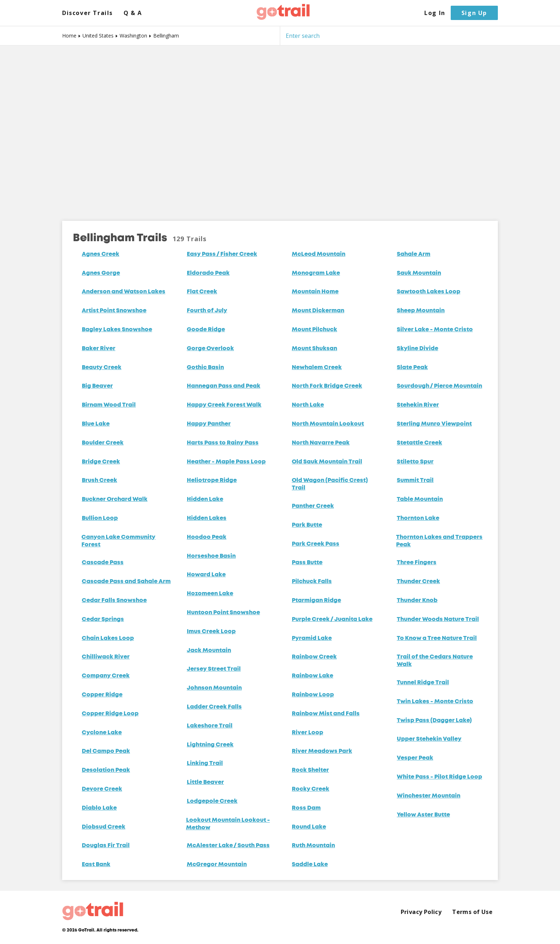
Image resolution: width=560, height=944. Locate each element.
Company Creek (106, 676)
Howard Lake (206, 575)
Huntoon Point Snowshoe (223, 613)
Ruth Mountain (313, 846)
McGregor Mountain (217, 865)
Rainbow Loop (313, 695)
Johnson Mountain (214, 688)
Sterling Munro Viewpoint (434, 424)
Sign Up (474, 13)
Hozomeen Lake (210, 594)
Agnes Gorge (101, 273)
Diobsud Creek (104, 827)
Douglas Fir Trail (106, 846)
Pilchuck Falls (312, 582)
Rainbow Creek (314, 657)
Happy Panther (209, 424)
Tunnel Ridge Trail (423, 683)
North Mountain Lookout (328, 424)
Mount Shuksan (314, 349)
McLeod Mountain (319, 254)
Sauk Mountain (419, 273)
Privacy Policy (421, 912)
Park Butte (307, 525)
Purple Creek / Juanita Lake (332, 620)
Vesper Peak (415, 758)
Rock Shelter (310, 770)
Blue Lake (96, 424)
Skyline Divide (417, 349)
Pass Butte (307, 563)
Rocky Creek (311, 789)
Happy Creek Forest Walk (224, 405)
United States (98, 36)
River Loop (307, 733)
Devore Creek (102, 789)
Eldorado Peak (208, 273)
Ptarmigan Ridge (316, 601)
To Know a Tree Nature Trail (437, 639)
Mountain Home (315, 292)
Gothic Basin (205, 368)
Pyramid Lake (312, 639)
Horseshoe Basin (211, 556)
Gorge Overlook (210, 349)
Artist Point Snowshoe (114, 311)
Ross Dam (306, 808)
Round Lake (309, 827)
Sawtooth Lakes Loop (429, 292)
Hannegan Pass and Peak (224, 386)
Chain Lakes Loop (108, 639)
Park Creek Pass (316, 544)
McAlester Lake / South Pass (228, 846)
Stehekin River (418, 405)
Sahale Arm (414, 254)
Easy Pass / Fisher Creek (222, 254)
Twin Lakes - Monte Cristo (435, 702)
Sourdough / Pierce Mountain (439, 386)
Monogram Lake (316, 273)
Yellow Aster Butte (423, 815)
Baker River (99, 349)
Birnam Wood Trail (109, 405)
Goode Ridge (206, 330)
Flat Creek (202, 292)
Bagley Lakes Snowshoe (117, 330)
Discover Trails (87, 13)
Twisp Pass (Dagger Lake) (434, 721)
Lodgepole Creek (212, 801)
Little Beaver (205, 782)
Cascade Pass (103, 563)
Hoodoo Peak (207, 537)
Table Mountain (420, 500)
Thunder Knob (417, 601)
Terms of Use (472, 912)
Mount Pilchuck (314, 330)
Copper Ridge (102, 695)
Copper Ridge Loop (110, 714)
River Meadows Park (322, 751)
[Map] (280, 128)
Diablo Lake (99, 808)
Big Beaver (97, 386)
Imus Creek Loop (211, 632)
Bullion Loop (100, 518)
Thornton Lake (418, 518)
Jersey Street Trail (214, 669)
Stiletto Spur (415, 462)
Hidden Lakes (207, 518)
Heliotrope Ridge (212, 481)
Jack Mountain (209, 651)
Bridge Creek (101, 462)
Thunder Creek (418, 582)
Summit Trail (415, 481)
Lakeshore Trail (210, 726)
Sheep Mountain (421, 311)
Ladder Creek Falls (214, 707)
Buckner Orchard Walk (115, 500)
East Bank (96, 865)
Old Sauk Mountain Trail (327, 462)
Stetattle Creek (419, 443)
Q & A (133, 13)
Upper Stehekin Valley (429, 739)
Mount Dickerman (318, 311)
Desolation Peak (106, 770)
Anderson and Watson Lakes (124, 292)
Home (69, 36)
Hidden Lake (205, 500)
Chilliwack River (106, 657)
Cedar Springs (103, 620)
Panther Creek (313, 506)
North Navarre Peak (321, 443)
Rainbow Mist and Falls (326, 714)
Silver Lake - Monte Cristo (435, 330)
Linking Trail (205, 764)
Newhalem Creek (317, 368)
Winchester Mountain (429, 796)
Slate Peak (412, 368)
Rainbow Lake (312, 676)
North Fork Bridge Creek (327, 386)
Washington (133, 36)
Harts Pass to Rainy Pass (223, 443)
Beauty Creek (102, 368)
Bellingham (166, 36)
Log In (435, 13)
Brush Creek (99, 481)
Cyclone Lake (102, 733)
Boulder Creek (103, 443)
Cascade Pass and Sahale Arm (126, 582)
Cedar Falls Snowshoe (114, 601)
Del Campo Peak (106, 751)
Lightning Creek (210, 745)
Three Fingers (417, 563)
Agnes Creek (101, 254)
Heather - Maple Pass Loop (226, 462)
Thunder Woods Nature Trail (438, 620)
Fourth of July (207, 311)
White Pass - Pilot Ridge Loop (439, 777)
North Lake (308, 405)
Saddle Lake (310, 865)
